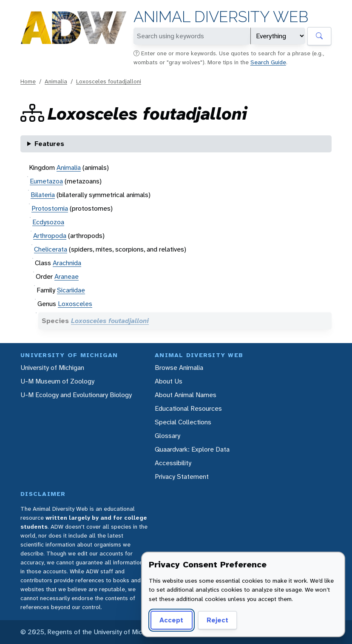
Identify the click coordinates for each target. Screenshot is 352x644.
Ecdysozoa (48, 222)
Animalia (56, 81)
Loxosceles (75, 304)
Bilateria (43, 195)
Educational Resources (188, 408)
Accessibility (173, 463)
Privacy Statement (182, 477)
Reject (217, 620)
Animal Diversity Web (221, 17)
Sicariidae (71, 290)
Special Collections (183, 422)
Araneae (67, 276)
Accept (171, 620)
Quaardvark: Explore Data (192, 449)
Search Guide (268, 62)
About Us (169, 381)
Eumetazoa (46, 181)
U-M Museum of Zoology (57, 381)
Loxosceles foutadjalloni (109, 81)
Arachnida (67, 263)
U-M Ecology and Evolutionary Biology (76, 395)
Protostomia (50, 208)
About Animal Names (186, 395)
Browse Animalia (179, 368)
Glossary (167, 436)
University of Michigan (52, 368)
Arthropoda (50, 236)
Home (28, 81)
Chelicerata (51, 249)
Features (49, 144)
